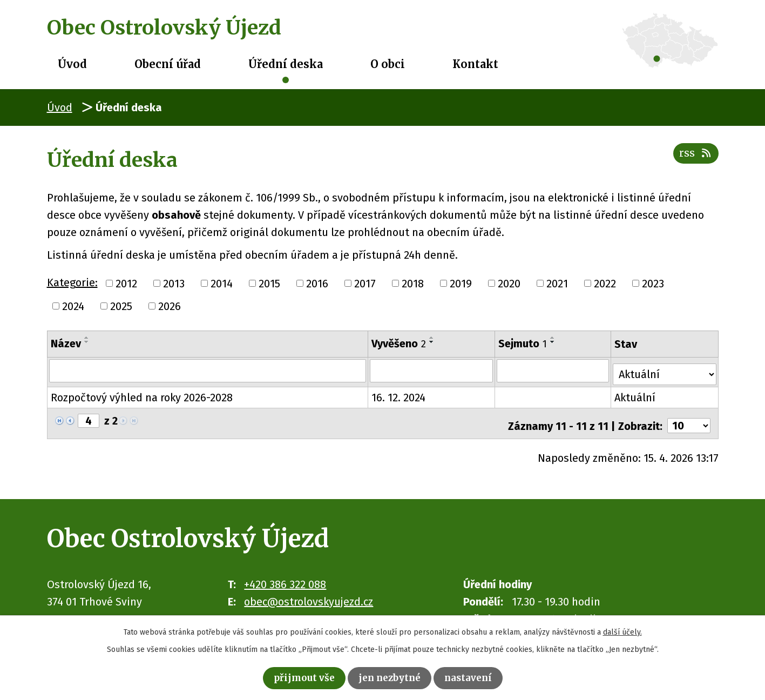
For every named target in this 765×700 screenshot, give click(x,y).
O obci (388, 64)
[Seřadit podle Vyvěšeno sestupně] (432, 342)
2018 (413, 284)
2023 (653, 284)
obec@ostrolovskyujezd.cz (309, 594)
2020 (509, 284)
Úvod (72, 64)
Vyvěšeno (399, 344)
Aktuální (637, 394)
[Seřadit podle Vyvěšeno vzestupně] (432, 338)
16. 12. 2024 (399, 394)
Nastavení (478, 677)
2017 (365, 284)
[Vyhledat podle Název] (208, 371)
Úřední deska (286, 64)
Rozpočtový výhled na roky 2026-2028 (142, 394)
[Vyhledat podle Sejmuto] (554, 371)
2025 (121, 306)
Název (66, 344)
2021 (557, 284)
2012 (126, 284)
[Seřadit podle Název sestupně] (87, 342)
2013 (174, 284)
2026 (170, 306)
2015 (269, 284)
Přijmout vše (295, 677)
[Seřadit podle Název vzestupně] (87, 338)
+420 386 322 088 (285, 576)
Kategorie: (72, 282)
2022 (605, 284)
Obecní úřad (168, 64)
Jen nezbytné (391, 677)
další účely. (622, 630)
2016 (317, 284)
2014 (222, 284)
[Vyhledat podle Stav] (665, 369)
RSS (694, 159)
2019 (461, 284)
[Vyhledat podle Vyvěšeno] (432, 371)
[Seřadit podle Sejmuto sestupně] (553, 342)
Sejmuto (523, 344)
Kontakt (475, 64)
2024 (73, 306)
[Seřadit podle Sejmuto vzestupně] (553, 338)
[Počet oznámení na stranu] (689, 418)
